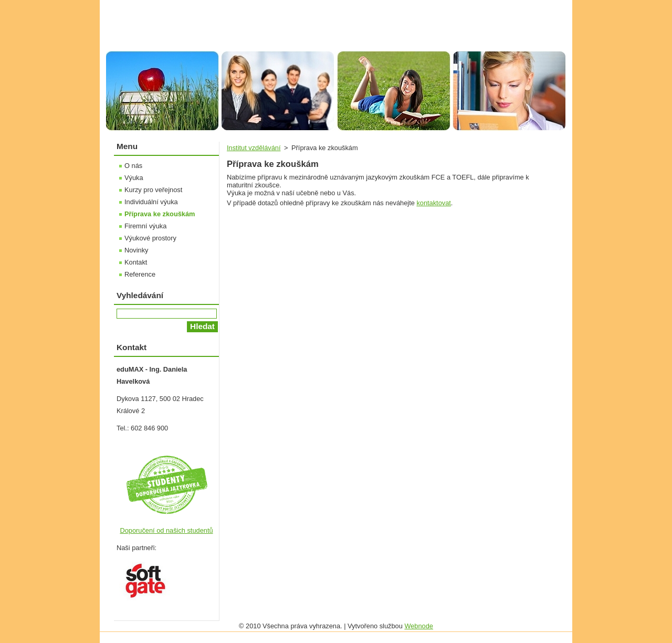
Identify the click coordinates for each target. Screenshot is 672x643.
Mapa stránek (475, 6)
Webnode (419, 626)
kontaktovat (433, 203)
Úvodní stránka (418, 6)
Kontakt (136, 262)
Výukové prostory (150, 238)
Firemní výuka (145, 226)
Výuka (134, 178)
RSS (516, 6)
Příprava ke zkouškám (160, 214)
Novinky (136, 250)
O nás (133, 166)
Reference (140, 274)
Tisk (543, 6)
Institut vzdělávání (254, 148)
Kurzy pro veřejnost (153, 190)
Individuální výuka (151, 202)
